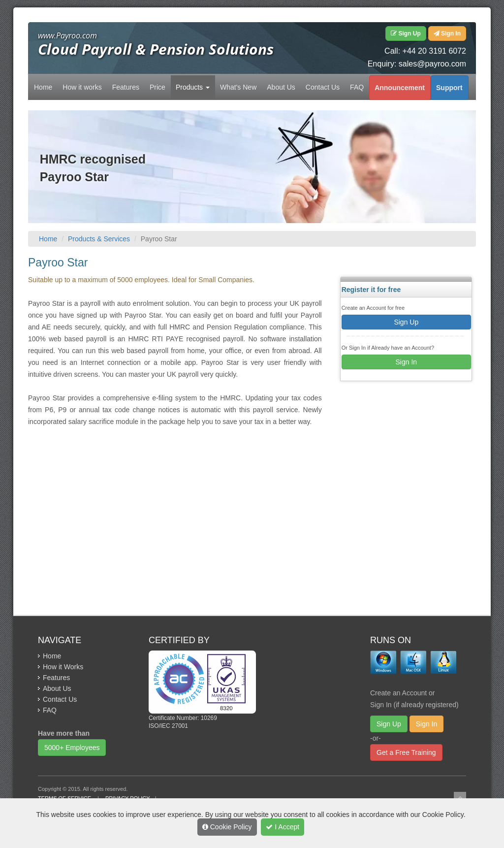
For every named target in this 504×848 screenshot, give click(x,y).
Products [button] (193, 87)
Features (126, 87)
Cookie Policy (227, 827)
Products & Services (99, 239)
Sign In (407, 362)
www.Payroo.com (67, 35)
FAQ (357, 87)
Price (157, 87)
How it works (82, 87)
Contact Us (323, 87)
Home (43, 87)
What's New (238, 87)
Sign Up (406, 322)
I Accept (283, 827)
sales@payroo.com (432, 64)
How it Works (63, 667)
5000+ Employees (72, 748)
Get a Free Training (406, 752)
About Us (281, 87)
